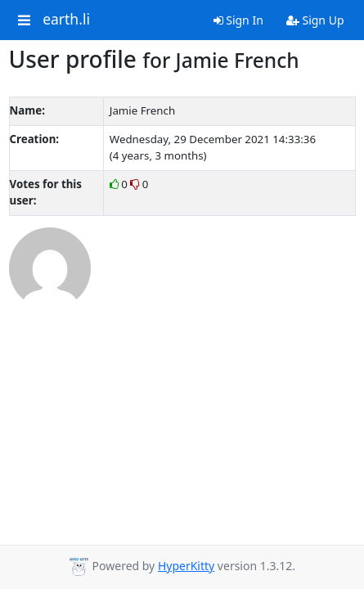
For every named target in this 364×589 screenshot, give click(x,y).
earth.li (66, 20)
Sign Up (315, 20)
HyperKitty (186, 566)
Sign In (238, 20)
